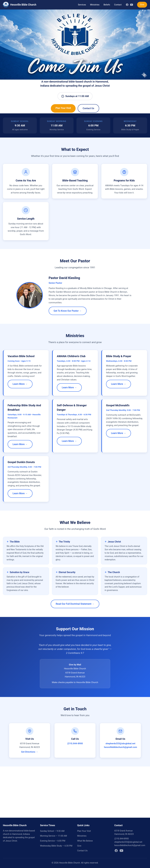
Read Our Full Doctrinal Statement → (75, 604)
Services (82, 5)
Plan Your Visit (63, 108)
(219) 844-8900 (75, 743)
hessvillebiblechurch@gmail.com (120, 747)
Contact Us (88, 108)
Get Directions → (30, 752)
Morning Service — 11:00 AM (54, 836)
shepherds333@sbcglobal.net (120, 743)
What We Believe (85, 841)
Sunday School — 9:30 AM (52, 831)
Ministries (95, 5)
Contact (118, 5)
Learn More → (20, 384)
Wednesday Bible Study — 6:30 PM (56, 846)
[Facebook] (127, 5)
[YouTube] (132, 5)
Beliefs (107, 5)
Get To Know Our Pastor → (68, 311)
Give (142, 5)
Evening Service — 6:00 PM (53, 841)
